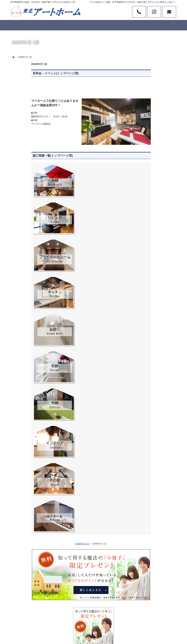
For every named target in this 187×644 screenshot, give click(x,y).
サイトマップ (147, 325)
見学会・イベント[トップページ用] (35, 73)
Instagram (154, 12)
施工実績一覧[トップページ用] (32, 156)
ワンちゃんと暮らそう (151, 212)
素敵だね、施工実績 (150, 190)
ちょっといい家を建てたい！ (155, 226)
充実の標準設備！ (149, 233)
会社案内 (144, 275)
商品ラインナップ (149, 169)
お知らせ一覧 (147, 310)
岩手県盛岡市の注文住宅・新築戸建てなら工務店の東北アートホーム (110, 629)
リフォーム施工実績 (150, 198)
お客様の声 (145, 219)
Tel (139, 12)
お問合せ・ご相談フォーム (156, 615)
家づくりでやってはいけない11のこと (156, 249)
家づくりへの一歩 (149, 240)
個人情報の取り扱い (150, 317)
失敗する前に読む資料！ (153, 296)
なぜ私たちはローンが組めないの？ (156, 259)
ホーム (143, 162)
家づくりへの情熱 (149, 282)
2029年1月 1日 (61, 544)
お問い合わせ (169, 12)
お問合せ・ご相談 (149, 303)
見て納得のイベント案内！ (154, 176)
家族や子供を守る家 (150, 268)
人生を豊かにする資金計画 (154, 183)
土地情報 (144, 205)
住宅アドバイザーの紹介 (153, 289)
